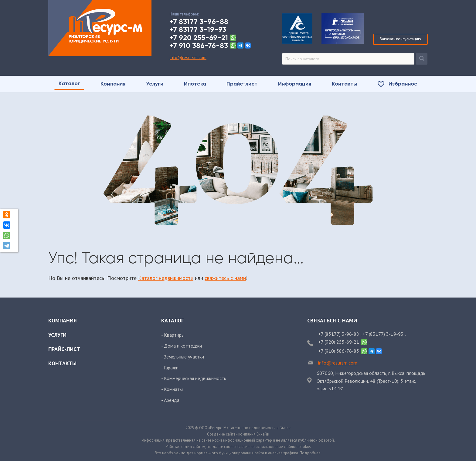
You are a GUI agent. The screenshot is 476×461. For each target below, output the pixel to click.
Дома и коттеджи (183, 346)
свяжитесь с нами (225, 278)
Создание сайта (221, 434)
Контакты (62, 363)
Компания (63, 320)
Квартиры (174, 335)
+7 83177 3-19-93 (198, 29)
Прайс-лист (64, 349)
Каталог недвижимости (166, 278)
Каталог (172, 320)
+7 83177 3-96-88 (199, 22)
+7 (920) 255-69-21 (339, 342)
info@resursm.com (188, 57)
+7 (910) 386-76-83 (339, 351)
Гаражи (171, 368)
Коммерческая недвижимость (195, 378)
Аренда (172, 400)
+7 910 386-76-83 (199, 45)
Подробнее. (311, 453)
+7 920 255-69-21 (199, 38)
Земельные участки (184, 357)
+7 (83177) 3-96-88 (339, 334)
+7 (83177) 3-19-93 (384, 334)
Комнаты (173, 389)
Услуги (57, 335)
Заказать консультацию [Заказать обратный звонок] (400, 39)
